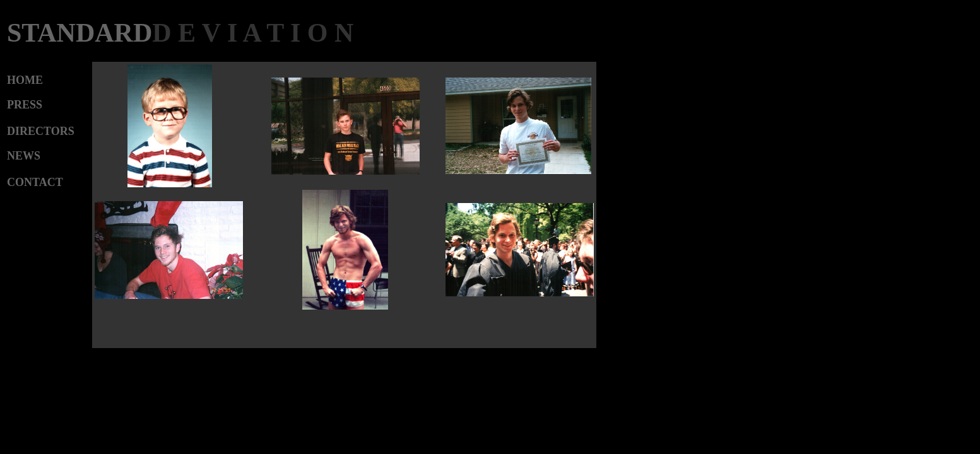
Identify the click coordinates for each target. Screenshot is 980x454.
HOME (25, 80)
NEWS (24, 156)
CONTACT (35, 182)
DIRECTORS (41, 131)
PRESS (25, 105)
